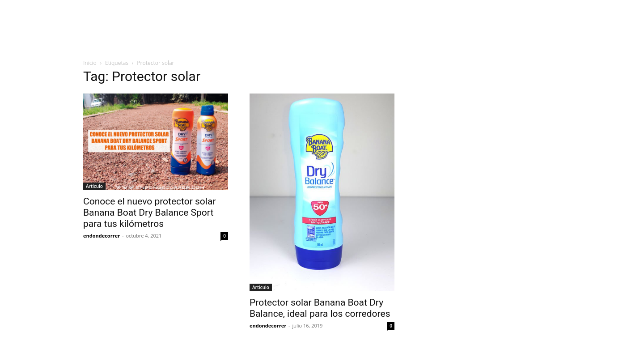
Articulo (94, 186)
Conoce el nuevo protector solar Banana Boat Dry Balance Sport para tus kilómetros (150, 213)
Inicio (90, 63)
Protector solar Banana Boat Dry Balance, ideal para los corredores (320, 308)
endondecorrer (102, 236)
